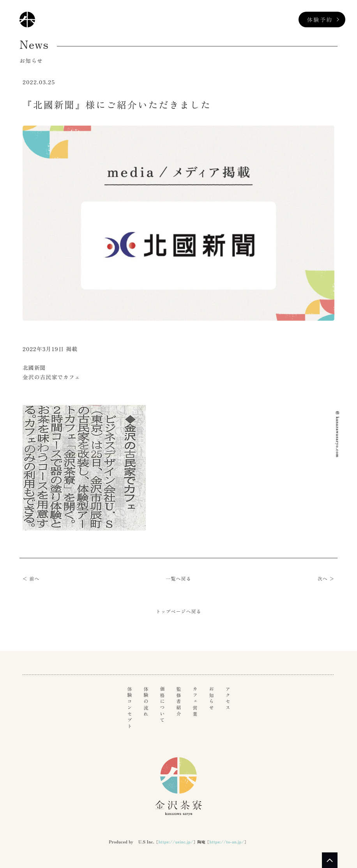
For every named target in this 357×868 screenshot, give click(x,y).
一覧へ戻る (179, 578)
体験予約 (320, 20)
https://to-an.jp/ (227, 842)
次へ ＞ (326, 578)
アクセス (228, 699)
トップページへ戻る (179, 611)
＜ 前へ (31, 578)
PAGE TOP (330, 860)
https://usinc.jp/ (176, 842)
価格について (162, 705)
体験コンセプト (129, 708)
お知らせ (211, 699)
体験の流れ (146, 702)
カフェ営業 (195, 702)
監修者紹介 (178, 702)
